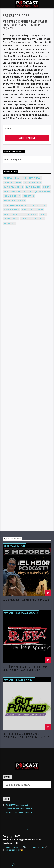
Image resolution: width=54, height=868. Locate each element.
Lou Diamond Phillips (16, 205)
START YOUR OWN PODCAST (20, 812)
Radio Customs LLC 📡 (16, 847)
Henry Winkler (12, 192)
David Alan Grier (13, 187)
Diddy (46, 187)
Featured (9, 613)
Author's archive (27, 138)
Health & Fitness (25, 680)
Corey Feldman (12, 183)
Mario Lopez (38, 205)
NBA (24, 210)
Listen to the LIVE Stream (19, 809)
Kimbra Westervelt (15, 201)
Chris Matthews (32, 178)
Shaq (43, 214)
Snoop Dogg (11, 219)
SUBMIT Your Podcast (17, 805)
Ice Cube (28, 192)
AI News (8, 178)
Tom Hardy (38, 219)
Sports (25, 219)
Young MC (10, 223)
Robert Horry (12, 214)
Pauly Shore (36, 210)
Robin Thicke (30, 214)
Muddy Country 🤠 (15, 850)
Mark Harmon (12, 210)
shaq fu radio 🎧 (40, 847)
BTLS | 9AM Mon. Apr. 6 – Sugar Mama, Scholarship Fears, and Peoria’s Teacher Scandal (25, 669)
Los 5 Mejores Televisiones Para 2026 (26, 600)
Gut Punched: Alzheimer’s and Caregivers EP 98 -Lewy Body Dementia (26, 736)
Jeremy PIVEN (43, 192)
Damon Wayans (32, 183)
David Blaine (33, 187)
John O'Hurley (12, 196)
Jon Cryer (28, 196)
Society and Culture (15, 546)
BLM (17, 178)
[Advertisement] (27, 319)
